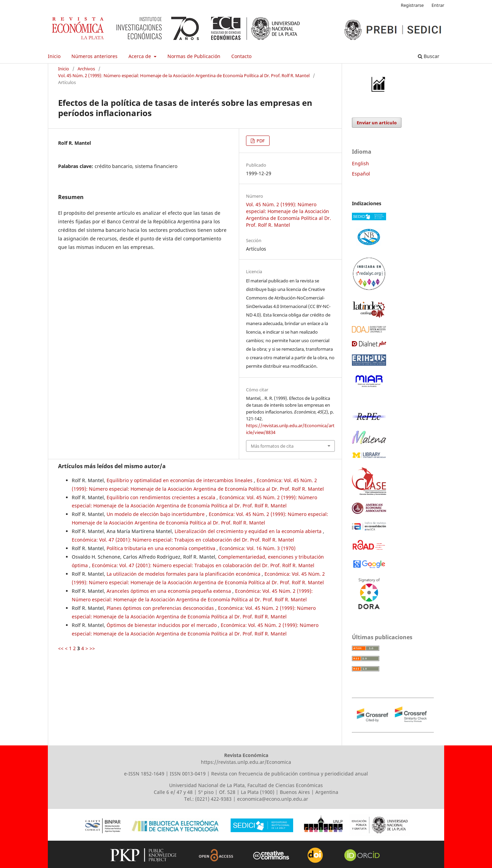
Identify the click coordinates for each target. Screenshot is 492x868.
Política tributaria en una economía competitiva (162, 548)
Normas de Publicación (194, 56)
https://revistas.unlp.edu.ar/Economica (246, 762)
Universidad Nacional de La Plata (207, 785)
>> (92, 648)
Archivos (86, 69)
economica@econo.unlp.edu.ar (273, 799)
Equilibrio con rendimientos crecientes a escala (162, 497)
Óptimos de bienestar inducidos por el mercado (162, 625)
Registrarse (412, 5)
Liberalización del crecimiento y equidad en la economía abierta (249, 531)
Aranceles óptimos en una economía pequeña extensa (169, 591)
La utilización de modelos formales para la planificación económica (184, 574)
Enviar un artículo (377, 123)
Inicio (54, 56)
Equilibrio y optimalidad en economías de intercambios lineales (180, 480)
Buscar (429, 56)
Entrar (438, 5)
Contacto (241, 56)
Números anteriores (94, 56)
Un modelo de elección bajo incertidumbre (156, 514)
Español (361, 174)
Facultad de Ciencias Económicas (285, 785)
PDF (260, 141)
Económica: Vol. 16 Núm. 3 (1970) (257, 548)
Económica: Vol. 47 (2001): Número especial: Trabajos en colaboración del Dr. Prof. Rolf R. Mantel (183, 540)
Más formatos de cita (272, 446)
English (360, 163)
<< (61, 648)
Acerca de (140, 56)
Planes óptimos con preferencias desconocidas (161, 608)
